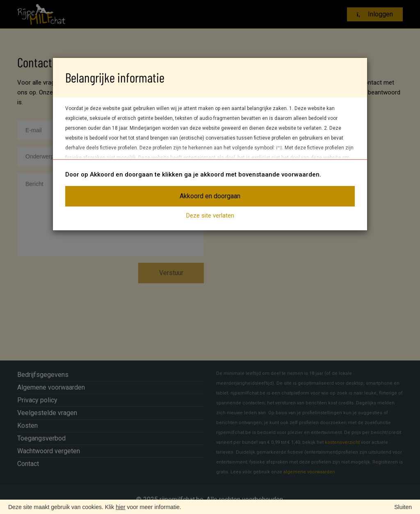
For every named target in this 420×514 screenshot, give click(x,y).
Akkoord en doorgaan (210, 196)
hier (120, 507)
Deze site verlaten (210, 216)
